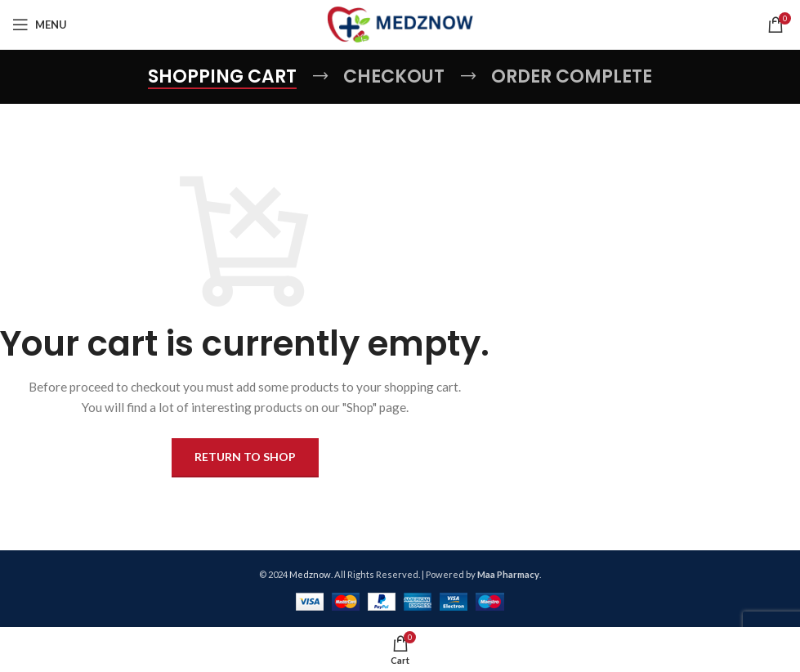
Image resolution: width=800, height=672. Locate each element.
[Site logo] (400, 23)
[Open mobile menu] (40, 25)
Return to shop (245, 457)
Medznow (310, 574)
